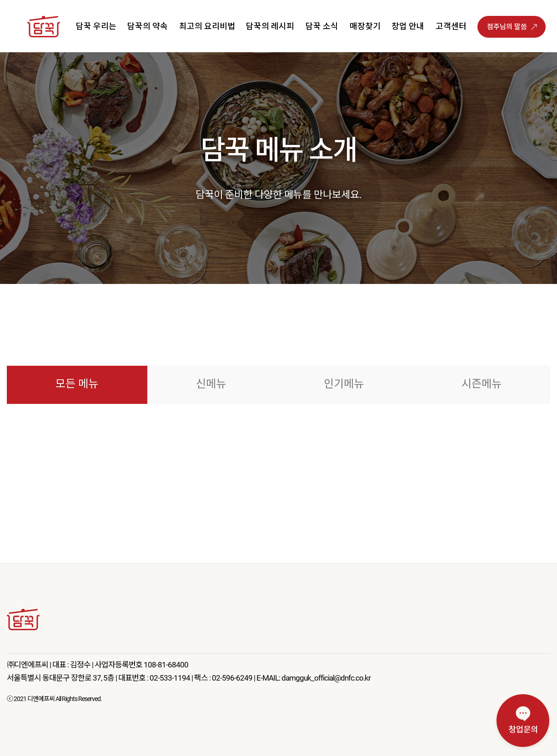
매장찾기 (365, 26)
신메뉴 (211, 384)
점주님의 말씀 (507, 27)
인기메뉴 (344, 384)
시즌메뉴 (482, 384)
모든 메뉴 (77, 384)
